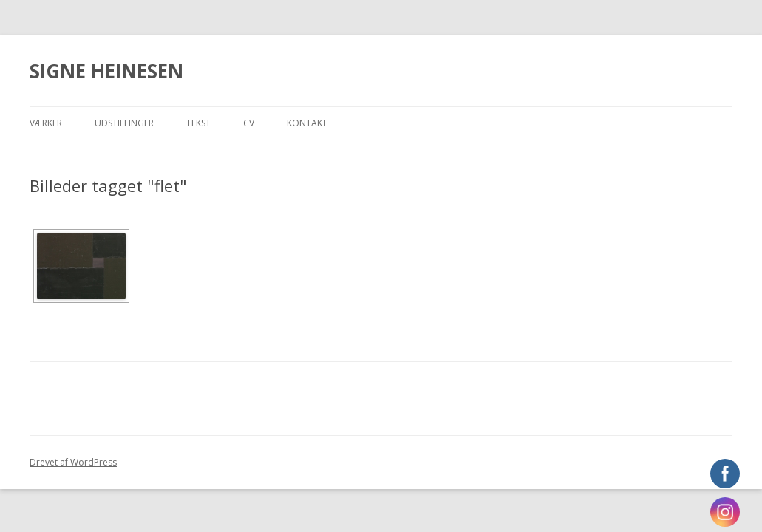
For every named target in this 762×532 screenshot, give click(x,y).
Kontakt (307, 123)
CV (249, 123)
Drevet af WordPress (73, 462)
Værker (46, 123)
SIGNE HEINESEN (106, 71)
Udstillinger (124, 123)
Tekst (198, 123)
